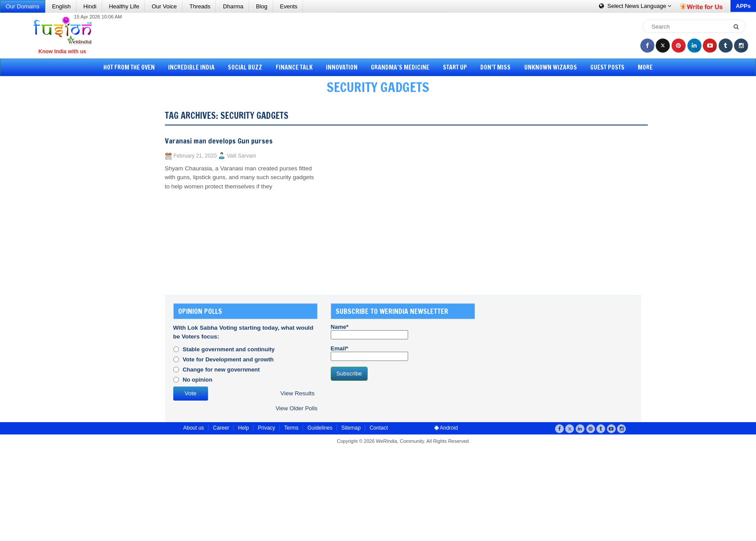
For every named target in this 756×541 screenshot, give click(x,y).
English (61, 6)
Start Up (453, 67)
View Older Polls (297, 408)
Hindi (90, 6)
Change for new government (221, 370)
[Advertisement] (381, 35)
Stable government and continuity (228, 349)
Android (446, 428)
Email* (369, 353)
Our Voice (164, 6)
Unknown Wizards (546, 67)
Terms (291, 428)
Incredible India (197, 67)
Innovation (343, 67)
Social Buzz (249, 67)
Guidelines (320, 428)
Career (221, 428)
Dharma (233, 6)
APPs (743, 6)
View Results (297, 393)
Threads (200, 6)
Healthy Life (124, 6)
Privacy (266, 428)
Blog (262, 6)
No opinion (197, 380)
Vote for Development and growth (228, 359)
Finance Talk (297, 67)
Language (635, 6)
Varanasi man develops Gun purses (219, 141)
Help (243, 428)
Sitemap (351, 428)
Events (289, 6)
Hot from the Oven (136, 67)
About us (194, 428)
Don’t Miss (492, 67)
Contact (378, 428)
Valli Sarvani (241, 156)
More (638, 67)
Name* (369, 331)
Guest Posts (602, 67)
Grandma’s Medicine (400, 67)
